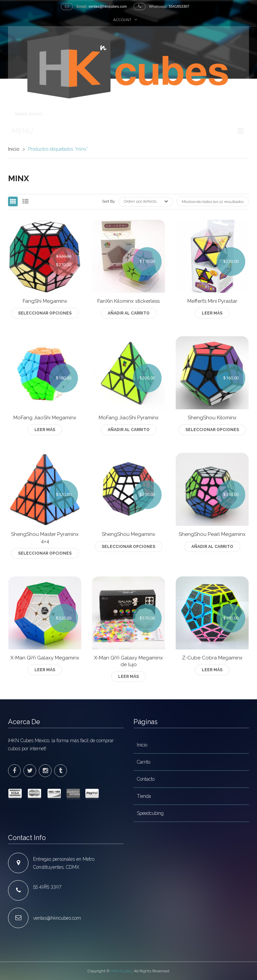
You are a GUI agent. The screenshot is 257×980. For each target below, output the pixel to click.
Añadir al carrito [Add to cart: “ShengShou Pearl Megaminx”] (212, 547)
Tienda (144, 796)
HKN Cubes (121, 971)
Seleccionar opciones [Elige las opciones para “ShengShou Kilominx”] (212, 430)
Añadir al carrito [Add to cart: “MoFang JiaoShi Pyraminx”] (129, 430)
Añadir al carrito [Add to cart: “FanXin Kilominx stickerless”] (129, 313)
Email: (82, 6)
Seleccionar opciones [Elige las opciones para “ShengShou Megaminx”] (128, 547)
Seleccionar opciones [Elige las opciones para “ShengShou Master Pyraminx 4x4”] (45, 553)
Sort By (109, 201)
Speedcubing (150, 813)
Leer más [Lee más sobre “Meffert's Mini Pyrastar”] (212, 313)
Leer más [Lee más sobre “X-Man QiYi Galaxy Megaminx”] (45, 670)
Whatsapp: (158, 6)
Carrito (144, 762)
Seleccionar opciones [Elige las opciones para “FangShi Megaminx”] (45, 313)
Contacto (146, 779)
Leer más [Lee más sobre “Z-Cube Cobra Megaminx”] (212, 670)
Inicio (14, 149)
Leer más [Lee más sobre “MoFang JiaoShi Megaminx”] (45, 430)
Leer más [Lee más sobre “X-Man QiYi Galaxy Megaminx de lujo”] (128, 677)
